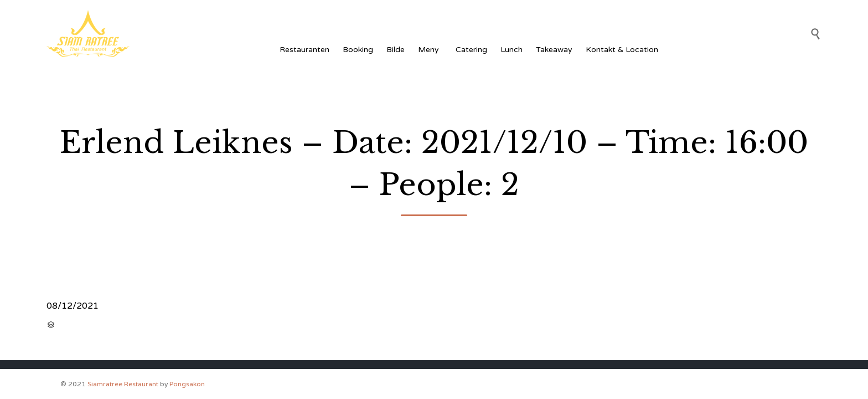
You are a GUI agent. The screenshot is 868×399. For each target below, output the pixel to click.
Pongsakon (187, 384)
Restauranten (304, 50)
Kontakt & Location (622, 50)
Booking (358, 50)
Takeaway (554, 50)
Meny (430, 50)
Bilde (396, 50)
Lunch (512, 50)
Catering (471, 50)
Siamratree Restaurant (123, 384)
